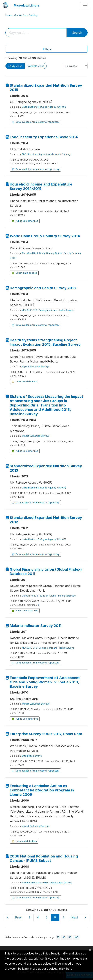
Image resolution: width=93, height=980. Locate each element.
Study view (15, 66)
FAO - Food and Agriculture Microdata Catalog (46, 154)
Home (9, 15)
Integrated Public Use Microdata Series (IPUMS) (47, 883)
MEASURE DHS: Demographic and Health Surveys (48, 310)
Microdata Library (27, 5)
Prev (18, 917)
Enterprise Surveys (32, 756)
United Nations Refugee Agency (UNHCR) (44, 107)
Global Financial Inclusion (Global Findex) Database (49, 596)
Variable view (36, 66)
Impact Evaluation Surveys (36, 366)
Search (77, 33)
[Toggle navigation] (85, 6)
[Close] (90, 950)
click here (66, 969)
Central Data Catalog (26, 15)
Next (75, 917)
